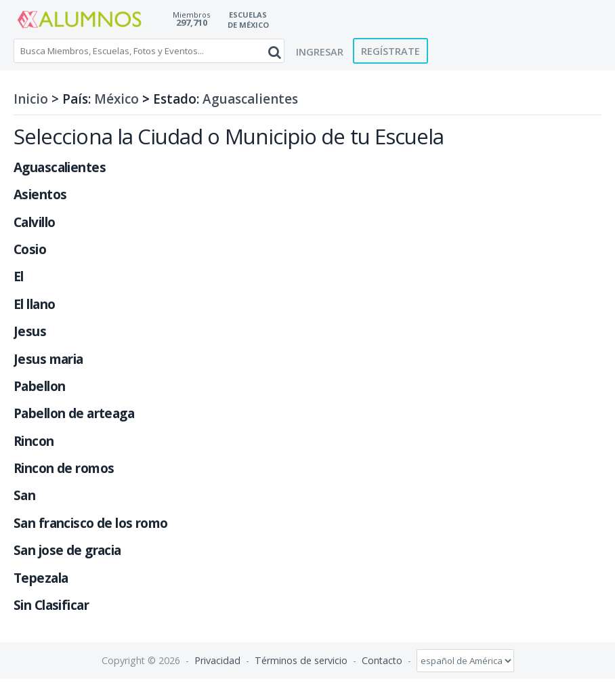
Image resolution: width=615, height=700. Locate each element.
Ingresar (320, 52)
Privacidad (217, 660)
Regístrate (390, 51)
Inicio (31, 99)
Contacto (382, 660)
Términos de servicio (301, 660)
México (116, 99)
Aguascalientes (250, 99)
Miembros (191, 15)
